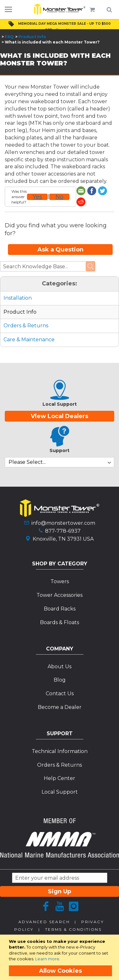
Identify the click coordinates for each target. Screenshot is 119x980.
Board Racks (60, 598)
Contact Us (60, 682)
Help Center (60, 767)
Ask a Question (60, 238)
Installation (18, 287)
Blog (60, 669)
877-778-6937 (63, 520)
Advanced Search (44, 911)
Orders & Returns (26, 315)
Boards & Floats (60, 611)
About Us (60, 655)
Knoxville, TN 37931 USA (63, 528)
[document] (61, 957)
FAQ (9, 37)
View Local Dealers (60, 405)
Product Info (32, 37)
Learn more (47, 959)
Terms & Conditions (73, 918)
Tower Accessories (60, 584)
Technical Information (60, 740)
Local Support (60, 781)
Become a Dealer (60, 696)
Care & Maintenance (29, 328)
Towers (60, 570)
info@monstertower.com (63, 512)
